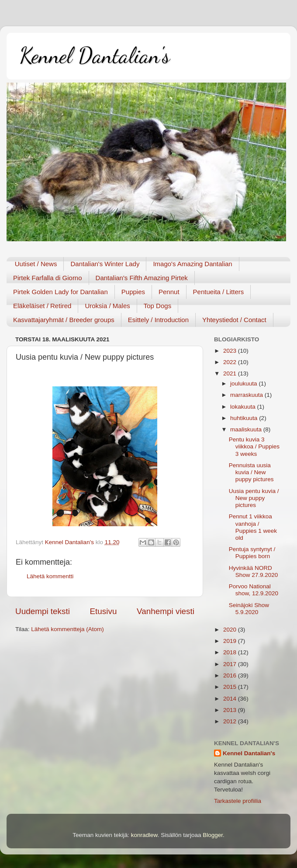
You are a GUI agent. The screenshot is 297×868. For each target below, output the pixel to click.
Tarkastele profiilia (238, 801)
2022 (231, 362)
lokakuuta (244, 407)
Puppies (133, 292)
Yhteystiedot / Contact (234, 320)
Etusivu (104, 611)
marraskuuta (247, 395)
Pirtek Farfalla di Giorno (48, 278)
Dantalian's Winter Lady (105, 264)
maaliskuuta (247, 429)
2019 (231, 641)
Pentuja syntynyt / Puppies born (252, 553)
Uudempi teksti (43, 611)
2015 (231, 687)
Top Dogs (157, 306)
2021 (231, 373)
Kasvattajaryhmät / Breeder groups (64, 320)
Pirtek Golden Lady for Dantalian (60, 292)
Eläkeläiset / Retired (42, 306)
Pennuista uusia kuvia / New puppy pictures (251, 472)
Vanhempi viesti (166, 611)
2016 (231, 675)
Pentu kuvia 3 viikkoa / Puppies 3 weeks (254, 446)
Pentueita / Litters (219, 292)
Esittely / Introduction (158, 320)
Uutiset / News (36, 264)
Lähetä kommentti (50, 576)
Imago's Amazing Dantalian (192, 264)
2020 (231, 630)
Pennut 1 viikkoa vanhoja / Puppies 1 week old (253, 527)
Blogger (213, 835)
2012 (231, 721)
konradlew (144, 835)
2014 (231, 699)
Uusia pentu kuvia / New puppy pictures (254, 498)
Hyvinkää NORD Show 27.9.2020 (254, 571)
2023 (231, 351)
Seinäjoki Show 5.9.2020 (249, 609)
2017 (231, 664)
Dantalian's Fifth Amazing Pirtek (142, 278)
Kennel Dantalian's (95, 56)
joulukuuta (244, 384)
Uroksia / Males (107, 306)
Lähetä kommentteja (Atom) (67, 629)
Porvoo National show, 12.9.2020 (254, 590)
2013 (231, 710)
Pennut (169, 292)
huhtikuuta (245, 418)
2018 (231, 652)
